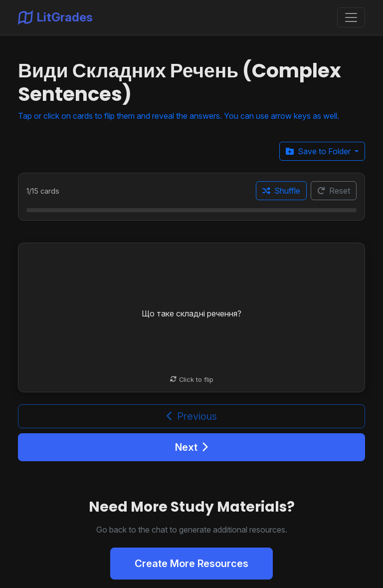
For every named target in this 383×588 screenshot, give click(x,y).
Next (191, 447)
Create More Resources (191, 564)
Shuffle (281, 191)
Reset (334, 191)
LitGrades (55, 17)
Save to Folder (319, 151)
